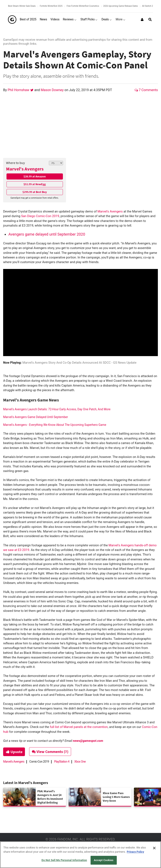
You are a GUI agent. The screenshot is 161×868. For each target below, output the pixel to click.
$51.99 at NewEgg (35, 184)
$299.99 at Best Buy (35, 192)
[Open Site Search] (150, 20)
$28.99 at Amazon (35, 176)
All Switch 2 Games (151, 6)
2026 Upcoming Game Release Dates (121, 6)
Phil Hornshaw (19, 90)
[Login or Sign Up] (142, 20)
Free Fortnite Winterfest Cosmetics (83, 6)
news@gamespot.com (88, 741)
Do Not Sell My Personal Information (64, 860)
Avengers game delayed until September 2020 (47, 234)
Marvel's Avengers (25, 169)
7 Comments (146, 90)
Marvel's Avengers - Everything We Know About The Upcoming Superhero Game (55, 425)
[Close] (154, 848)
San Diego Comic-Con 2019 (40, 216)
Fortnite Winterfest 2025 (51, 6)
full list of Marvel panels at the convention (79, 727)
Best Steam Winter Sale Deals (22, 6)
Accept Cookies (104, 860)
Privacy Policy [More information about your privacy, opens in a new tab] (135, 852)
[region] (80, 855)
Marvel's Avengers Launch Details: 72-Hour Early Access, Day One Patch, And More (57, 409)
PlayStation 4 (62, 762)
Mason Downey (53, 90)
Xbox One (80, 762)
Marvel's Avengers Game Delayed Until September (36, 417)
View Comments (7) (51, 752)
